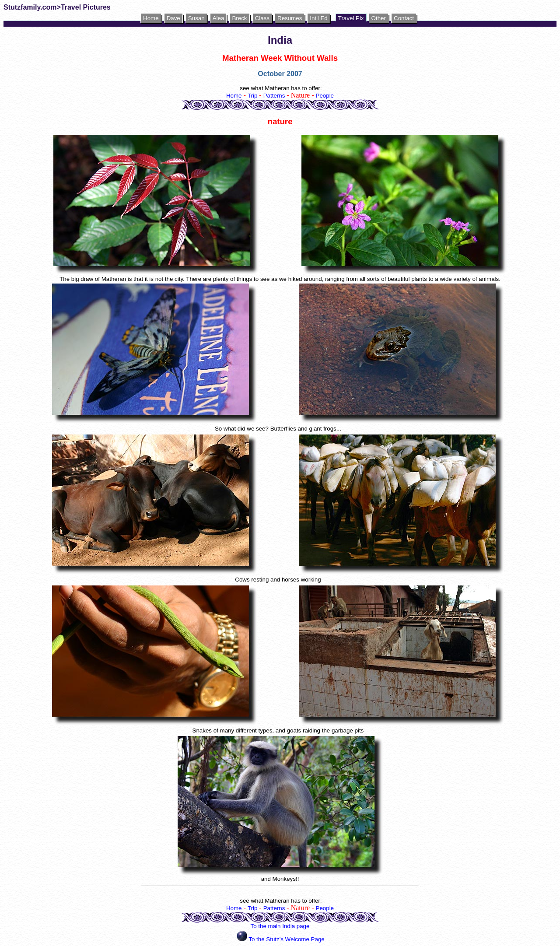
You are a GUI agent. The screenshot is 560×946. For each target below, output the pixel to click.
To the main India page (280, 926)
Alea (219, 18)
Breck (239, 18)
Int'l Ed (318, 18)
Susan (196, 18)
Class (262, 18)
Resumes (290, 18)
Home (151, 18)
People (325, 96)
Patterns (274, 96)
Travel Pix (351, 18)
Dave (173, 18)
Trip (252, 96)
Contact (404, 18)
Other (379, 18)
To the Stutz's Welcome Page (286, 939)
